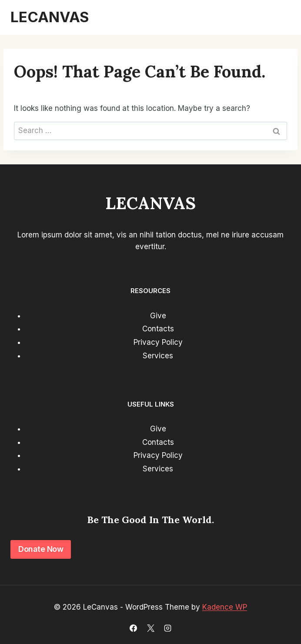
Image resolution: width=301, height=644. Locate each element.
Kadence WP (225, 607)
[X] (150, 628)
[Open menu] (280, 17)
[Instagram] (167, 628)
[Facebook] (134, 628)
